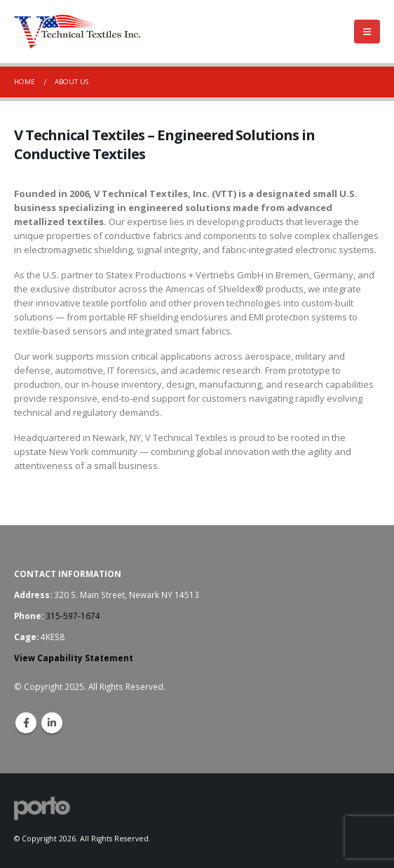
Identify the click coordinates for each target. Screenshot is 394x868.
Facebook (26, 723)
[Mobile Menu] (367, 32)
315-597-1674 (73, 616)
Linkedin (52, 723)
